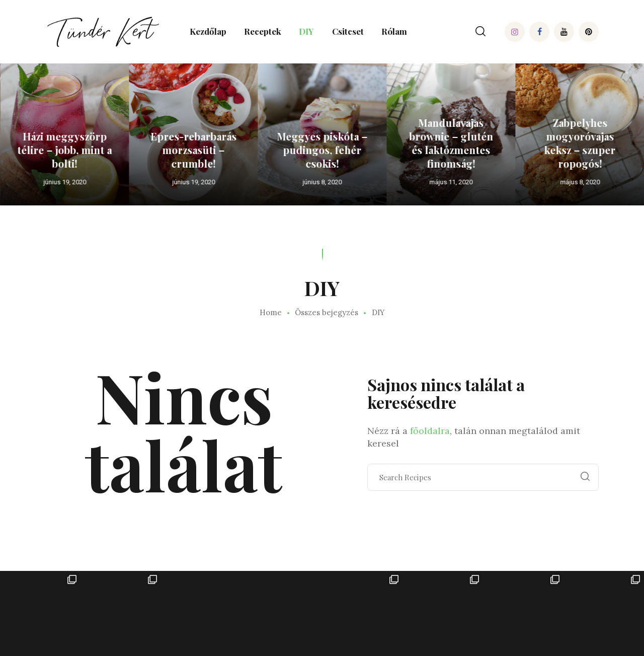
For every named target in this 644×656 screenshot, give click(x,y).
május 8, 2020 (618, 182)
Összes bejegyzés (327, 312)
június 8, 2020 (360, 182)
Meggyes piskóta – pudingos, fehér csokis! (360, 150)
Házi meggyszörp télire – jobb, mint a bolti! (102, 150)
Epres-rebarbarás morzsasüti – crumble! (231, 150)
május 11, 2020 (489, 182)
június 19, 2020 (102, 182)
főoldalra (430, 431)
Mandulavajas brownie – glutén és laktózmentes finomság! (489, 143)
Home (271, 313)
